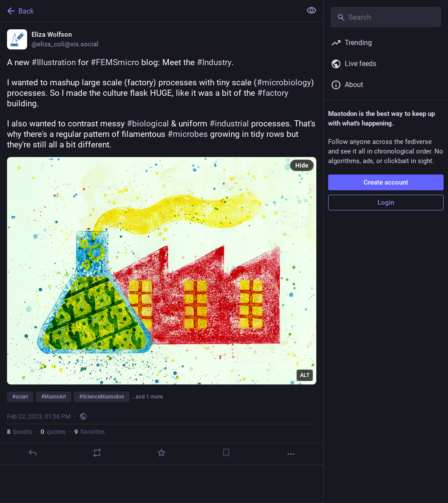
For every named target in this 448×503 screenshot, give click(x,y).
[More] (291, 454)
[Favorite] (161, 453)
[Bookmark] (226, 453)
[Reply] (32, 453)
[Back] (150, 11)
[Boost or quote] (97, 453)
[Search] (386, 17)
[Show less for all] (311, 10)
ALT (305, 375)
